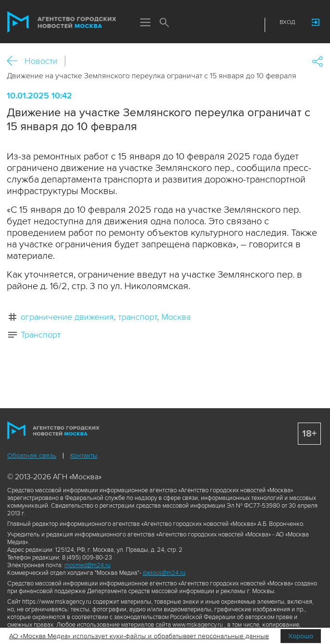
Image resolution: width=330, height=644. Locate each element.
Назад (16, 61)
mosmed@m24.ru (87, 565)
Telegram (238, 25)
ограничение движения (67, 317)
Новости (41, 61)
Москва (176, 317)
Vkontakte (226, 25)
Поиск (164, 23)
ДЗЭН (213, 25)
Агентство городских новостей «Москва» (62, 22)
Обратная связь (32, 456)
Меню (145, 23)
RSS (250, 25)
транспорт (138, 317)
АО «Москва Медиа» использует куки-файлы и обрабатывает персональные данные (139, 636)
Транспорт (41, 335)
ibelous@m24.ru (164, 573)
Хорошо (301, 636)
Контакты (84, 456)
